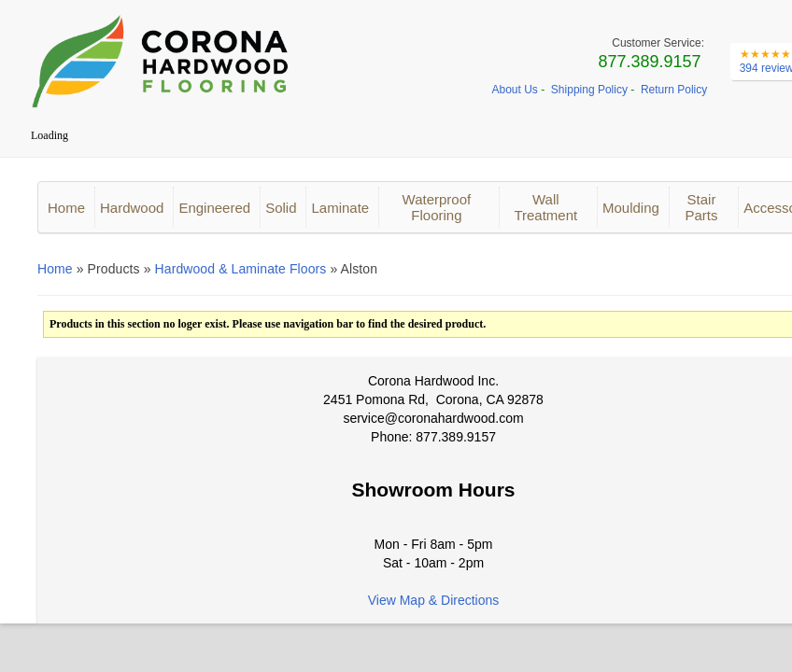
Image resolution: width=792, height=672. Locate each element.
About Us (515, 90)
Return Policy (674, 90)
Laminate (340, 208)
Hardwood (132, 208)
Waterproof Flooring (437, 207)
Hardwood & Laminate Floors (241, 269)
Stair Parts (701, 207)
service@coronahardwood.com (433, 418)
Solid (281, 208)
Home (66, 208)
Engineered (214, 208)
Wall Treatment (545, 207)
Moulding (631, 208)
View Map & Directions (434, 600)
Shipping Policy (589, 90)
